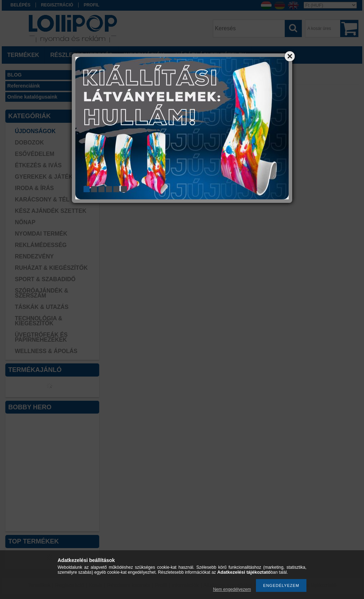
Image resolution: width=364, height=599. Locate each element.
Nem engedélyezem (232, 589)
